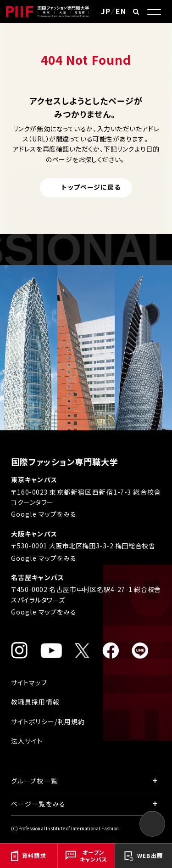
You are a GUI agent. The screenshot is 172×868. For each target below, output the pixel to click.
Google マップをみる (44, 514)
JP (106, 11)
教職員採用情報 (35, 702)
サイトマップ (29, 682)
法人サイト (27, 741)
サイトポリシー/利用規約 (48, 721)
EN (121, 11)
